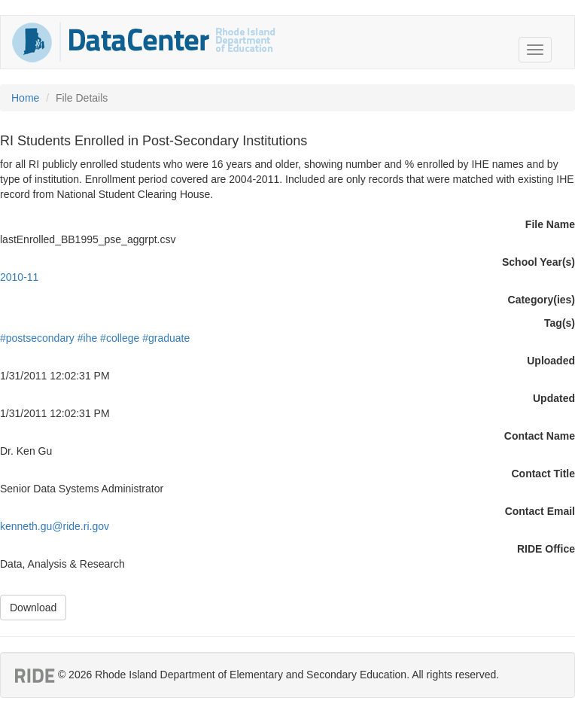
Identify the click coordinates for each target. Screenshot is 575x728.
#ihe (87, 338)
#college (120, 338)
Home (25, 98)
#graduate (166, 338)
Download (33, 608)
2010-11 (19, 277)
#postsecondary (37, 338)
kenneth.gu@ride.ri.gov (55, 526)
